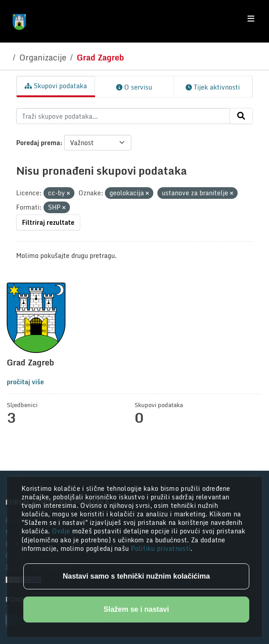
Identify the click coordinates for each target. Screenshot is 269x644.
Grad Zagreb (100, 57)
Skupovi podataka (56, 86)
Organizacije (43, 57)
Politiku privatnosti (161, 548)
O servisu (134, 87)
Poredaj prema (38, 143)
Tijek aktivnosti (213, 87)
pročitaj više (25, 382)
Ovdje (62, 531)
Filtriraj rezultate (48, 222)
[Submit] (241, 116)
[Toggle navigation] (251, 19)
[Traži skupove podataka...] (123, 116)
